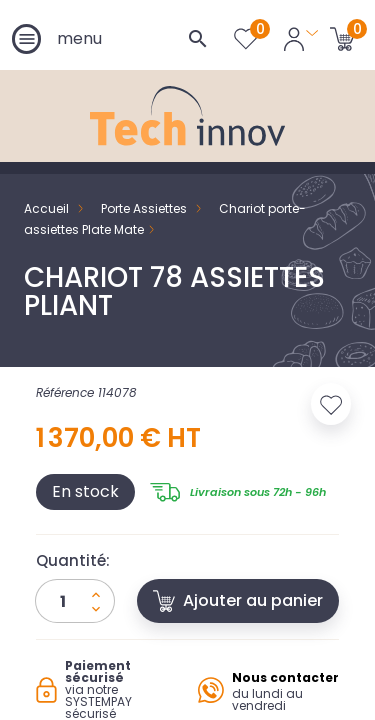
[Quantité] (75, 601)
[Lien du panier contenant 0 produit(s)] (342, 38)
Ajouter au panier (238, 600)
